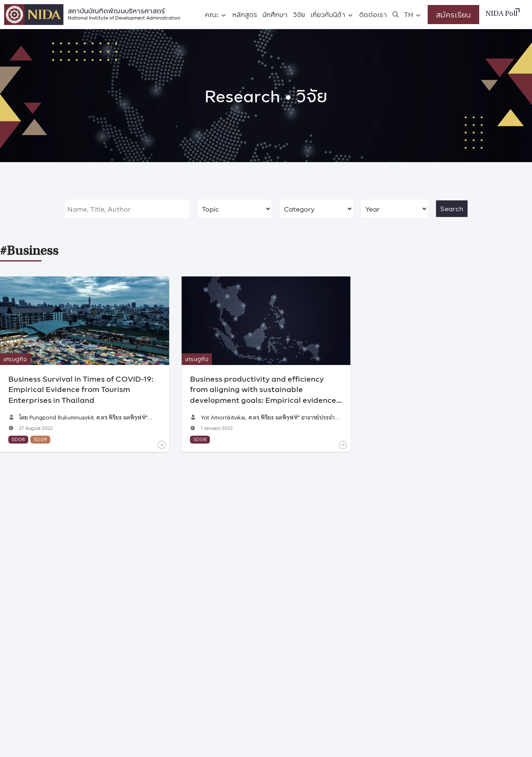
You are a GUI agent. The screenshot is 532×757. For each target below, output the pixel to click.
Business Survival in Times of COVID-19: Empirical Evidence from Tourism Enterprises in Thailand (81, 389)
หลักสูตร (245, 14)
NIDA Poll (501, 14)
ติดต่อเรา (373, 14)
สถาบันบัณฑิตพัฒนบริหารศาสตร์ (124, 13)
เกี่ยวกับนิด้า (328, 14)
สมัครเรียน (453, 14)
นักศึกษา (275, 14)
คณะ (212, 14)
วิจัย (299, 14)
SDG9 (40, 439)
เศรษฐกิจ (15, 359)
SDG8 (18, 439)
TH (409, 14)
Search (452, 208)
